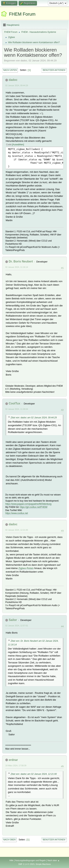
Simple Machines (43, 864)
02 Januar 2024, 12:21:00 (17, 530)
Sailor (13, 620)
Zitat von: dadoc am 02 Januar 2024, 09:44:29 (34, 418)
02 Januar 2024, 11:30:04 (17, 409)
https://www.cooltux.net (17, 513)
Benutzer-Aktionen (54, 70)
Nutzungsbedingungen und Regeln (30, 860)
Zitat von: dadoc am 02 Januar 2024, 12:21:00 (34, 774)
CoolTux (14, 403)
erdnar (13, 760)
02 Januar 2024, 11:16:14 (17, 267)
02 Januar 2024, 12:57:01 (17, 626)
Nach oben (9, 840)
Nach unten (10, 70)
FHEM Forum (22, 14)
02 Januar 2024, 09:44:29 (17, 85)
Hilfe (11, 860)
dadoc (13, 80)
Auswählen (18, 145)
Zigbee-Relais (26, 568)
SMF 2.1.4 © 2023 (26, 864)
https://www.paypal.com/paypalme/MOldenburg (28, 504)
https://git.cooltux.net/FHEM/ (34, 507)
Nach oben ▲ (54, 860)
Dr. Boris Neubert (21, 261)
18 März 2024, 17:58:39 (16, 766)
